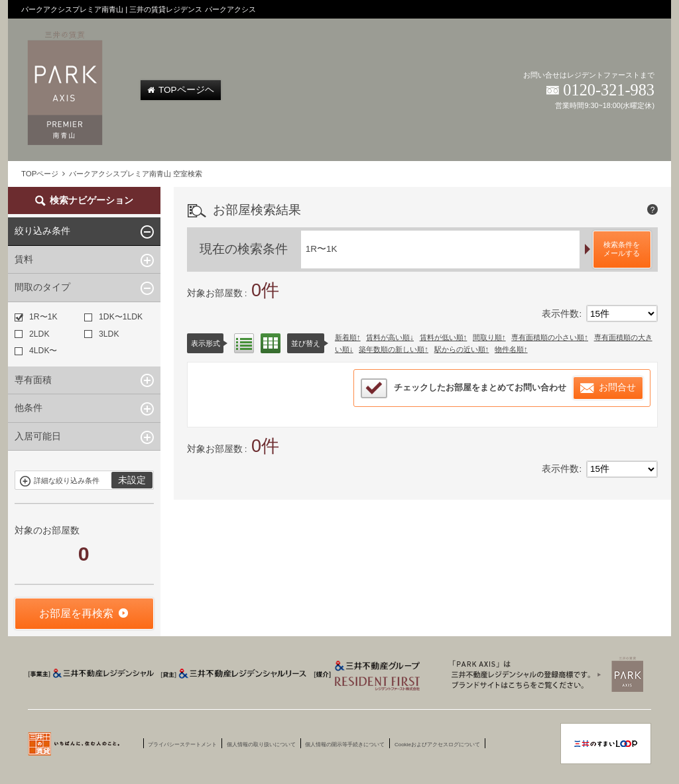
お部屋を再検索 (76, 613)
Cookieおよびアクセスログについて (437, 745)
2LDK (32, 334)
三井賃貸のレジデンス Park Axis (544, 674)
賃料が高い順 (388, 337)
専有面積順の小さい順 (548, 337)
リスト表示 (244, 343)
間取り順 (487, 337)
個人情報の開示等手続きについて (345, 745)
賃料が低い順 (442, 337)
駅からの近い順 (460, 349)
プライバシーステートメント (182, 745)
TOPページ (40, 174)
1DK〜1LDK (113, 317)
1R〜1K (36, 317)
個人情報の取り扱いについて (261, 745)
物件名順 (509, 349)
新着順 (346, 337)
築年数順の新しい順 (392, 349)
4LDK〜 (36, 351)
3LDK (101, 334)
